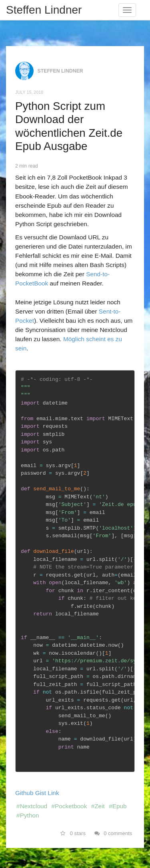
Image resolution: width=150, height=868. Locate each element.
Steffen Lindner (44, 10)
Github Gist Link (37, 793)
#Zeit (98, 806)
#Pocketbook (69, 806)
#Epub (118, 806)
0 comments (113, 833)
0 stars (73, 833)
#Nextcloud (32, 806)
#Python (28, 815)
